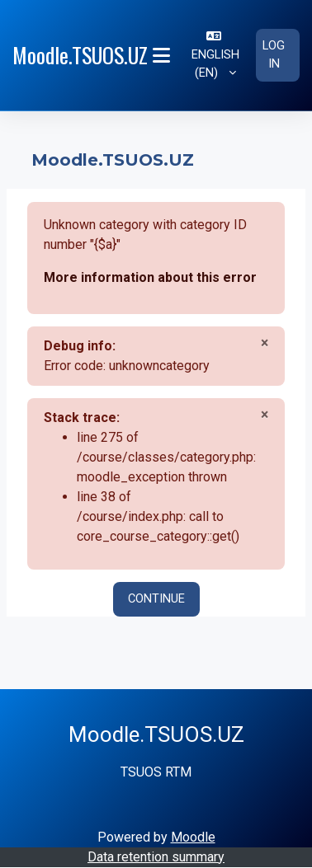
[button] (215, 55)
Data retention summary (156, 857)
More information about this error (150, 277)
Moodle (193, 837)
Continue (156, 598)
